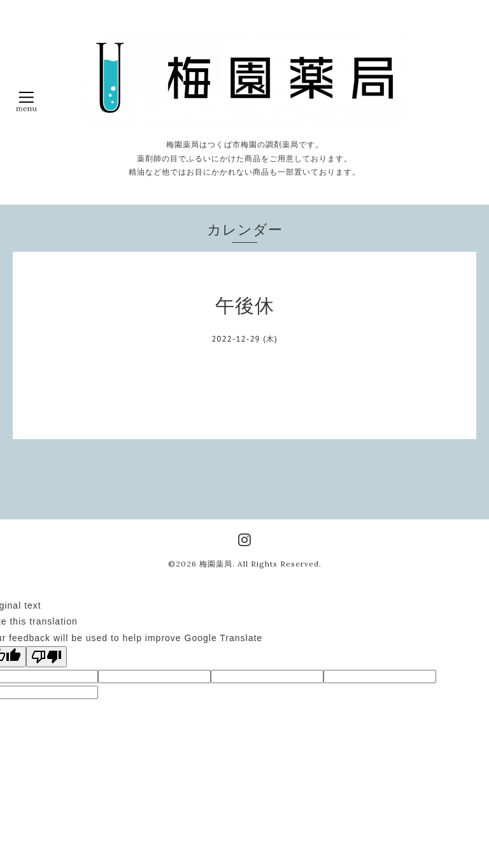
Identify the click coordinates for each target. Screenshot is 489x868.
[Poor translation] (46, 657)
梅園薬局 (216, 564)
